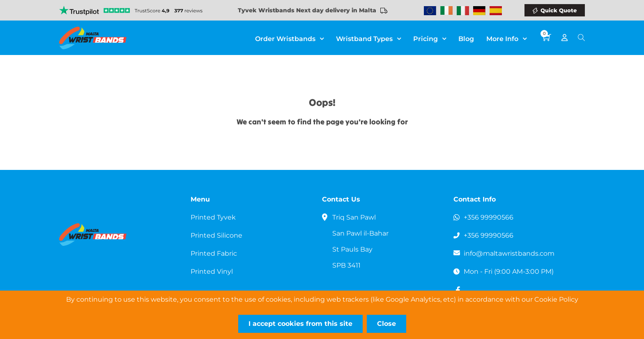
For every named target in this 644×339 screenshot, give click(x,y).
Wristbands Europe (430, 11)
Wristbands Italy (463, 11)
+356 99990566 (489, 217)
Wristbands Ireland (446, 11)
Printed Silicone (216, 235)
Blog (466, 39)
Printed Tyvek (213, 217)
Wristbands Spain (496, 11)
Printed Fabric (214, 253)
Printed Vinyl (212, 271)
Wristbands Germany (479, 11)
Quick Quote (559, 10)
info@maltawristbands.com (509, 253)
